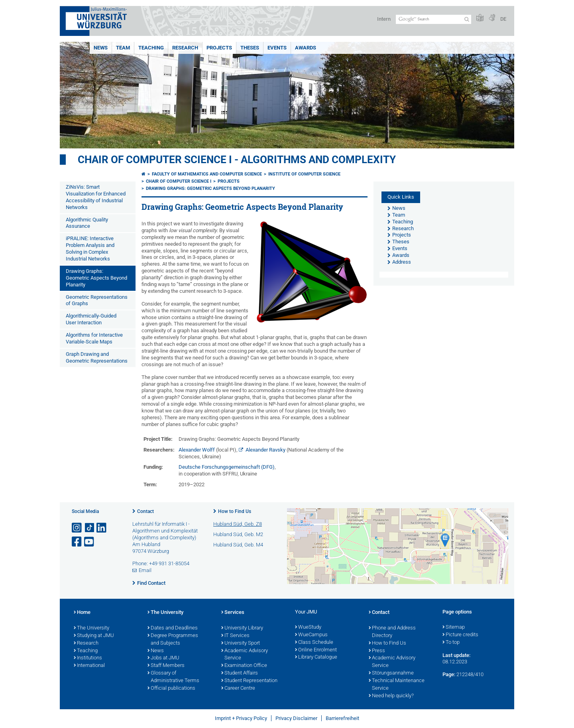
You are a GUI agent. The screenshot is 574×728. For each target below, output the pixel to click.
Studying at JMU (94, 636)
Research (185, 48)
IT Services (235, 636)
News (101, 48)
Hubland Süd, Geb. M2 (238, 534)
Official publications (171, 689)
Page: (449, 674)
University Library (242, 628)
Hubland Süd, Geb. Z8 (238, 524)
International (89, 666)
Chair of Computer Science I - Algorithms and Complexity (237, 160)
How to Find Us (235, 511)
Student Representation (249, 681)
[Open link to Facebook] (77, 542)
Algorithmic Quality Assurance (87, 223)
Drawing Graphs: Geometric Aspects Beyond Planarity (96, 278)
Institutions (88, 658)
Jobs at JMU (163, 658)
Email (145, 570)
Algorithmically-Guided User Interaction (91, 319)
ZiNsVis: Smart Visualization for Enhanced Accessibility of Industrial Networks (96, 197)
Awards (306, 48)
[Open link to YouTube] (90, 542)
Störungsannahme (391, 673)
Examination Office (244, 666)
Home (82, 613)
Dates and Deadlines (173, 628)
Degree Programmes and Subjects (173, 640)
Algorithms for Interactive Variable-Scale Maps (94, 338)
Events (277, 48)
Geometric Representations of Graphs (97, 300)
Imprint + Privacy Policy (241, 718)
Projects (219, 48)
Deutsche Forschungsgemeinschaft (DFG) (227, 467)
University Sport (241, 643)
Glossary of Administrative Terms (173, 677)
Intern (384, 19)
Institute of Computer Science (304, 174)
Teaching (151, 48)
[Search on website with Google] (433, 19)
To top (451, 643)
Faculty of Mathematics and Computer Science (207, 174)
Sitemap (454, 627)
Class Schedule (314, 643)
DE (503, 19)
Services (233, 613)
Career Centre (238, 689)
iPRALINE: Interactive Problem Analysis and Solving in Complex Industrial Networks (90, 249)
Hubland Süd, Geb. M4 (238, 545)
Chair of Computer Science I (179, 181)
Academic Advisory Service (245, 655)
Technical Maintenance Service (397, 685)
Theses (250, 48)
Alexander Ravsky (265, 450)
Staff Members (166, 666)
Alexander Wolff (197, 450)
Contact (145, 511)
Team (123, 48)
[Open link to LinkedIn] (102, 528)
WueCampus (311, 635)
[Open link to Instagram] (77, 528)
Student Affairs (240, 673)
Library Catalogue (316, 657)
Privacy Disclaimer (296, 718)
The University (91, 628)
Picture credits (460, 635)
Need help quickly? (391, 696)
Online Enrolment (316, 650)
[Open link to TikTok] (90, 528)
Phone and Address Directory (392, 632)
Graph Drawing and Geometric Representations (97, 357)
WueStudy (308, 627)
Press (377, 651)
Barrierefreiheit (342, 718)
